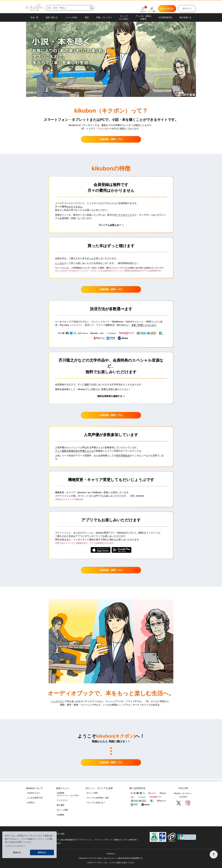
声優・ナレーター (104, 17)
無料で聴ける (52, 17)
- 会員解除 (60, 815)
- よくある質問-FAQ (34, 798)
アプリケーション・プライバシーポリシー (95, 840)
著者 (87, 17)
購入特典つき (186, 17)
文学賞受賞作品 (165, 17)
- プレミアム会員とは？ (95, 803)
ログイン (187, 9)
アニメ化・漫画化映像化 (143, 17)
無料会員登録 (167, 9)
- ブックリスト (62, 800)
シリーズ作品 (71, 17)
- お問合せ (30, 803)
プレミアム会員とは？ (111, 225)
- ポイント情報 (62, 810)
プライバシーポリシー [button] (15, 846)
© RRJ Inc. (111, 854)
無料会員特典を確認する (111, 396)
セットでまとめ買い (124, 17)
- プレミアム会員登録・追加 (97, 798)
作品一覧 (34, 17)
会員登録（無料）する (111, 139)
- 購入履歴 (60, 805)
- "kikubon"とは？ (33, 793)
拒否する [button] (17, 853)
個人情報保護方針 (68, 840)
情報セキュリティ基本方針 (125, 840)
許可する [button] (42, 853)
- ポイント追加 (92, 793)
